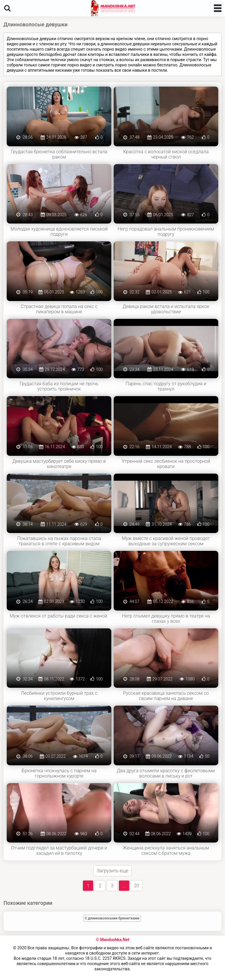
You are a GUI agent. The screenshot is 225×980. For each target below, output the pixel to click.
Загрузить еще (112, 871)
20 (137, 886)
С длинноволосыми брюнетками (112, 918)
